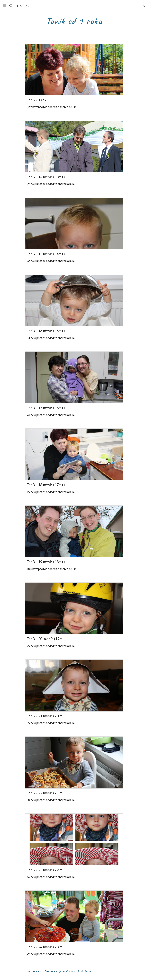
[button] (5, 5)
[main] (74, 21)
